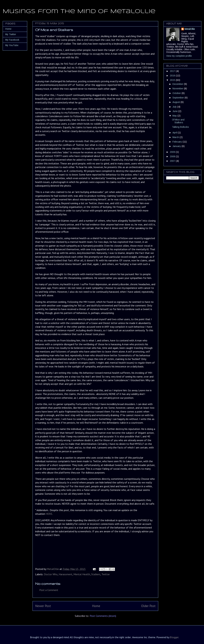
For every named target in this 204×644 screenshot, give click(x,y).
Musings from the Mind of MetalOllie (79, 12)
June (175, 111)
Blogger (174, 637)
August (177, 102)
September (179, 98)
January (177, 146)
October (177, 93)
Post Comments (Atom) (103, 616)
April (175, 133)
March (176, 137)
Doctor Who (51, 574)
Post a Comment (49, 590)
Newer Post (43, 606)
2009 (173, 152)
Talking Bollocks (180, 127)
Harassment (66, 574)
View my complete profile (179, 56)
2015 (173, 80)
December (178, 84)
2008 (173, 156)
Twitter (106, 574)
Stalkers (96, 574)
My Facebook (12, 40)
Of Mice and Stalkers (178, 121)
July (175, 107)
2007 (173, 161)
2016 (173, 76)
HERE (49, 514)
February (178, 142)
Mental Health (82, 574)
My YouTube (12, 45)
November (178, 88)
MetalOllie (190, 29)
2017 (173, 71)
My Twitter (11, 34)
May (175, 116)
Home (96, 606)
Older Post (148, 606)
